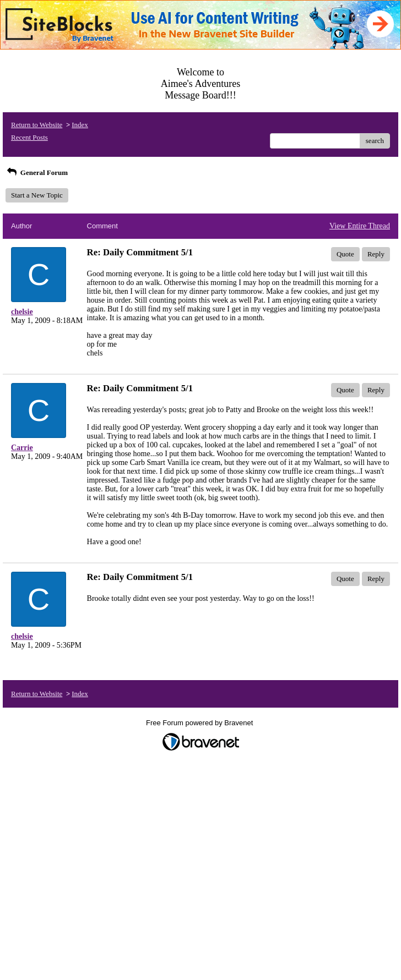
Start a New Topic (37, 195)
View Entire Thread (360, 226)
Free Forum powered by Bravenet (201, 723)
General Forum (37, 173)
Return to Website (37, 125)
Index (80, 125)
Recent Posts (29, 137)
